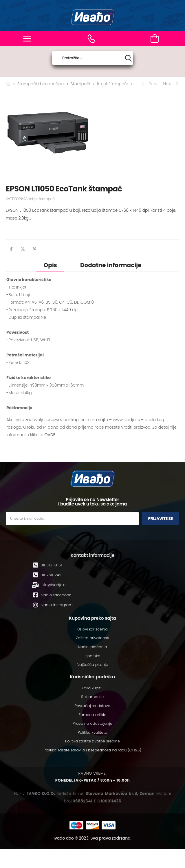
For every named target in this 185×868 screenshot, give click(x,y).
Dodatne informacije (111, 265)
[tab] (50, 265)
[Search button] (128, 58)
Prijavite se (160, 519)
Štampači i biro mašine (41, 84)
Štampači (80, 84)
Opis (50, 265)
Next (170, 84)
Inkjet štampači (112, 84)
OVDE (50, 435)
